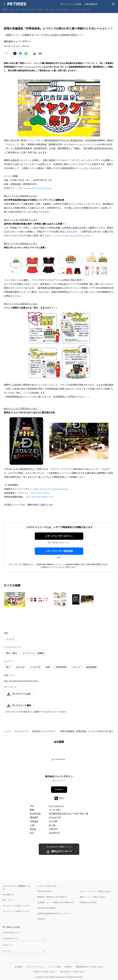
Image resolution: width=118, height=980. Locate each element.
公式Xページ (8, 945)
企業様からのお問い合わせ (44, 972)
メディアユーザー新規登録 (59, 551)
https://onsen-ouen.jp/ (40, 493)
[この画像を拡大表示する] (15, 599)
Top (4, 10)
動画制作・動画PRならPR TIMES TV (52, 897)
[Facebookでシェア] (20, 53)
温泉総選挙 (91, 667)
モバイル (29, 10)
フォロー (59, 790)
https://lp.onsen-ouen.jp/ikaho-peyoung (35, 188)
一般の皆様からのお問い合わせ (72, 972)
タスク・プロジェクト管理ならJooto (95, 891)
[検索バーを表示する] (113, 4)
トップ (7, 731)
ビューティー (65, 10)
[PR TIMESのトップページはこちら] (17, 4)
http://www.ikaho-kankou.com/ (40, 497)
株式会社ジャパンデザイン (44, 731)
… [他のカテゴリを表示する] (91, 9)
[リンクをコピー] (40, 53)
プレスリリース (21, 731)
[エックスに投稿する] (15, 53)
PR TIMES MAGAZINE (46, 908)
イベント (10, 639)
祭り (8, 667)
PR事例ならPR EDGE (88, 902)
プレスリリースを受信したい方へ (16, 906)
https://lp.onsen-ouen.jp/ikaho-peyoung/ (51, 489)
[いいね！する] (6, 53)
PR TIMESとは (8, 895)
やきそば (20, 667)
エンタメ (51, 10)
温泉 (48, 667)
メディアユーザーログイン (59, 536)
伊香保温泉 (61, 667)
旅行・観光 (12, 653)
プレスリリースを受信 (71, 4)
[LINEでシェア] (26, 53)
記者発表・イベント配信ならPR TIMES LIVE (55, 902)
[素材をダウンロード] (35, 53)
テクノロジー (16, 10)
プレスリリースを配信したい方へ (16, 911)
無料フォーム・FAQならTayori (92, 897)
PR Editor (41, 919)
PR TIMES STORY (44, 891)
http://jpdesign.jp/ (56, 806)
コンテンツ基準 (54, 967)
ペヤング (76, 667)
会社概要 (18, 967)
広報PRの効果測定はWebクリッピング (53, 913)
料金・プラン (8, 900)
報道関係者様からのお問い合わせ (89, 967)
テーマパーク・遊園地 (33, 653)
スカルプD (35, 667)
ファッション (81, 10)
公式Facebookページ (11, 933)
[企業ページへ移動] (59, 760)
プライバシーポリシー (35, 967)
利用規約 (68, 967)
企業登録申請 (91, 4)
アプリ (40, 10)
